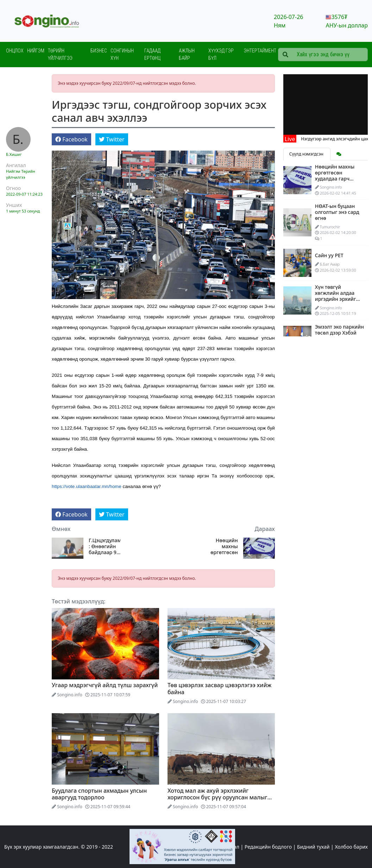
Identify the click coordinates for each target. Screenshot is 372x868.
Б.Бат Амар (330, 264)
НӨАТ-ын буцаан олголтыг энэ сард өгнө (337, 212)
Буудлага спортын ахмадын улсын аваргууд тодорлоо (99, 794)
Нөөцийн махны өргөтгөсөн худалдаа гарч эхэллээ (223, 546)
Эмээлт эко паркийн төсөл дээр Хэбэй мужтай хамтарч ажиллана (339, 335)
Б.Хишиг (14, 154)
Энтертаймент (260, 51)
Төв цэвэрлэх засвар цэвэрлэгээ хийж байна (220, 688)
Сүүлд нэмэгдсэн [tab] (307, 154)
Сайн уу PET (329, 255)
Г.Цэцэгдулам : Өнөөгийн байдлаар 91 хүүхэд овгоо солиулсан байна (105, 546)
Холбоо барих (351, 847)
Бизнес (99, 51)
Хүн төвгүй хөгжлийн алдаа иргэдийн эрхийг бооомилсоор (336, 296)
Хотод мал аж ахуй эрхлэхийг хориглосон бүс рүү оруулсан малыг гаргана (217, 797)
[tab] (339, 154)
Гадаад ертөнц (152, 54)
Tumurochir (330, 227)
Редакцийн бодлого (268, 847)
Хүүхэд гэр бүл (221, 54)
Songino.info (70, 695)
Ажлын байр (187, 54)
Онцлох (15, 51)
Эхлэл (232, 847)
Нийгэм (36, 51)
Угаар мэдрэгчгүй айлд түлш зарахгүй (105, 685)
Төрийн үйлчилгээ (60, 54)
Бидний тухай (313, 847)
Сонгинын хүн (122, 54)
